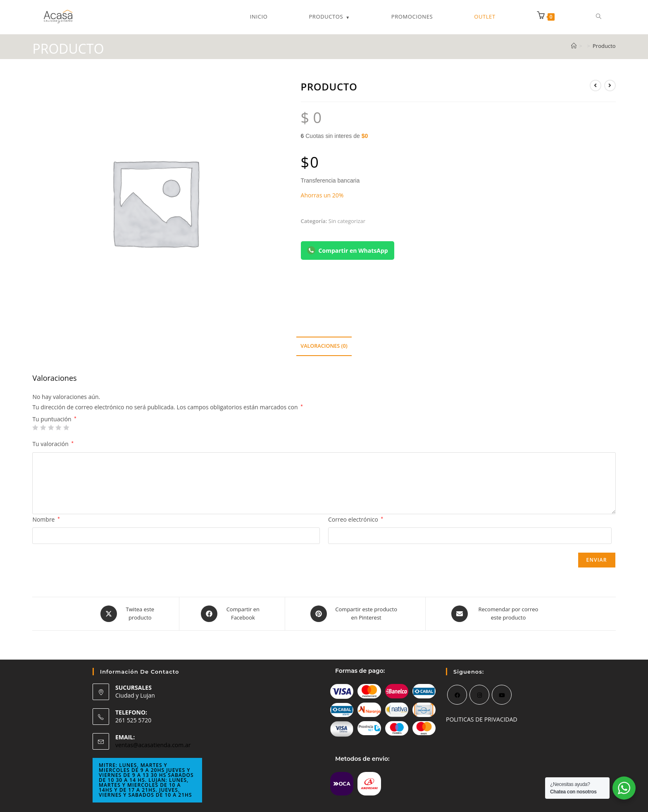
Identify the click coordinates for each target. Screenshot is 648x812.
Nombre (46, 519)
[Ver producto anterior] (596, 85)
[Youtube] (502, 695)
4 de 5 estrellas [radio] (58, 427)
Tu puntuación (54, 419)
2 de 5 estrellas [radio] (43, 427)
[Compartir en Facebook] (232, 614)
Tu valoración (53, 444)
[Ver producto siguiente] (610, 85)
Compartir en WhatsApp (348, 250)
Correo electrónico (356, 519)
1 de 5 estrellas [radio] (35, 427)
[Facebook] (457, 695)
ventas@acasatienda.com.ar (153, 745)
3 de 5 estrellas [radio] (51, 427)
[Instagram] (479, 695)
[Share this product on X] (129, 614)
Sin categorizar (347, 221)
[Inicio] (574, 46)
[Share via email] (497, 614)
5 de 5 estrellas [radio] (66, 427)
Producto (604, 46)
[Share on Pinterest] (355, 614)
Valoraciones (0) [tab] (324, 346)
